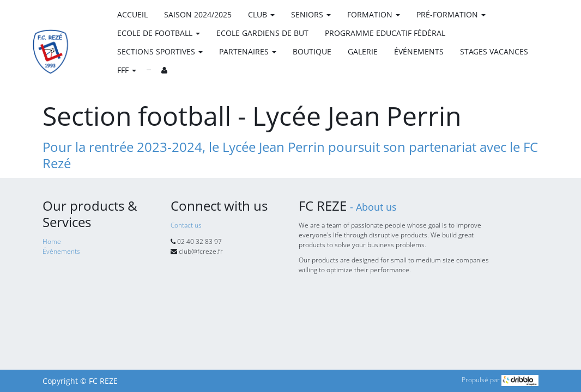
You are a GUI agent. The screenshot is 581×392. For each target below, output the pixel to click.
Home (52, 241)
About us (376, 207)
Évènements (61, 251)
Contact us (186, 225)
